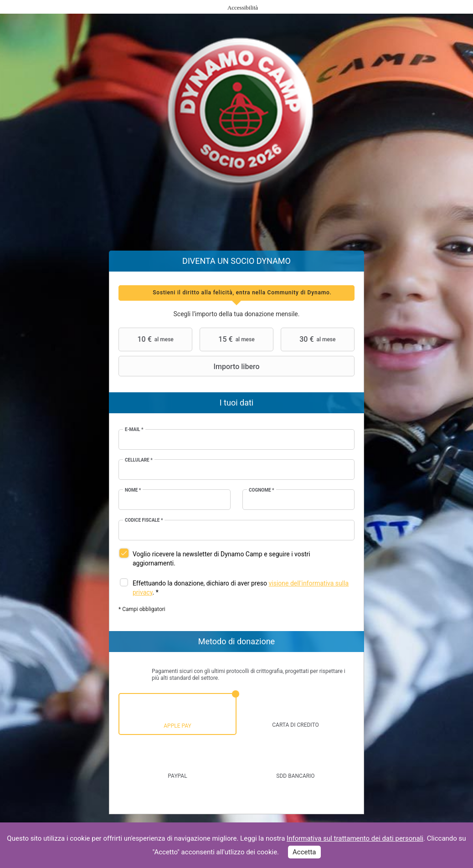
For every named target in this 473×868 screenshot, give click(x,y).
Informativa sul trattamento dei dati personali (355, 838)
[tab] (236, 293)
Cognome (262, 490)
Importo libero (190, 366)
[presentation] (236, 293)
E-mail (134, 429)
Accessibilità (243, 8)
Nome (133, 490)
